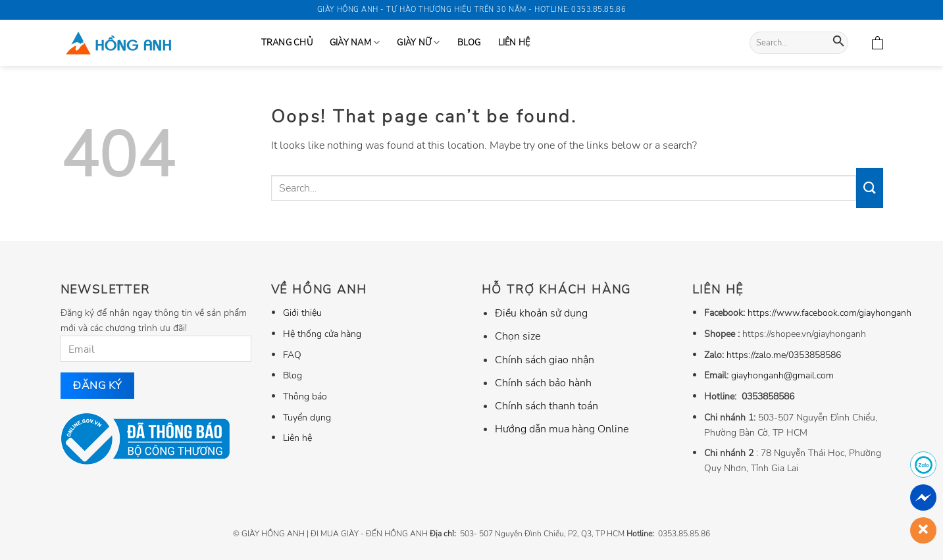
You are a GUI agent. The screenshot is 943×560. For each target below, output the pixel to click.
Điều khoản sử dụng (541, 313)
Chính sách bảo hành (543, 383)
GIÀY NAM (355, 42)
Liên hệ (514, 43)
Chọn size (518, 336)
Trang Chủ (287, 43)
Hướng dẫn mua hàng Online (562, 429)
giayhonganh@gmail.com (782, 375)
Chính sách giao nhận (545, 360)
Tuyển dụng (307, 417)
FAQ (292, 355)
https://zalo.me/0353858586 (784, 355)
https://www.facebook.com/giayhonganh (829, 313)
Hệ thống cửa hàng (322, 334)
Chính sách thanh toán (547, 406)
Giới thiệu (302, 313)
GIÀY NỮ (418, 42)
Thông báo (305, 396)
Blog (469, 43)
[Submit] (839, 43)
